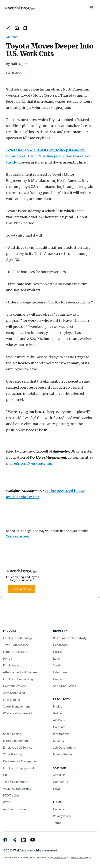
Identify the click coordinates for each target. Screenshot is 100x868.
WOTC (7, 802)
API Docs (59, 720)
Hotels (57, 652)
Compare (59, 727)
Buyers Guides (63, 754)
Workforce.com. (18, 536)
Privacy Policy (62, 816)
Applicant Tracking (15, 809)
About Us (59, 775)
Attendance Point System (20, 672)
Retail (57, 659)
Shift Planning (12, 734)
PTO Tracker (11, 795)
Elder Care (60, 672)
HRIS (6, 775)
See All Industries (65, 686)
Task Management (15, 782)
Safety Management (17, 706)
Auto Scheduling (14, 693)
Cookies (59, 809)
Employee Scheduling (17, 638)
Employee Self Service (18, 748)
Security (59, 741)
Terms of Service (78, 857)
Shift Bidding (12, 700)
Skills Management (16, 741)
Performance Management (21, 761)
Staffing (58, 665)
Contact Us (61, 782)
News (57, 789)
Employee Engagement (19, 768)
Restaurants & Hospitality (70, 638)
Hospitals (59, 679)
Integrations (61, 734)
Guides (58, 713)
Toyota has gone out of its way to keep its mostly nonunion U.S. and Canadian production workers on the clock (49, 156)
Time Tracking (13, 754)
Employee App (13, 665)
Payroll (7, 659)
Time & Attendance (16, 645)
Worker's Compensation (19, 713)
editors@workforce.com (34, 463)
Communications (15, 686)
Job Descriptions (64, 748)
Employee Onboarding (18, 679)
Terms (57, 823)
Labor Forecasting (15, 652)
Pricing (58, 706)
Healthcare (60, 645)
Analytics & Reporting (17, 789)
